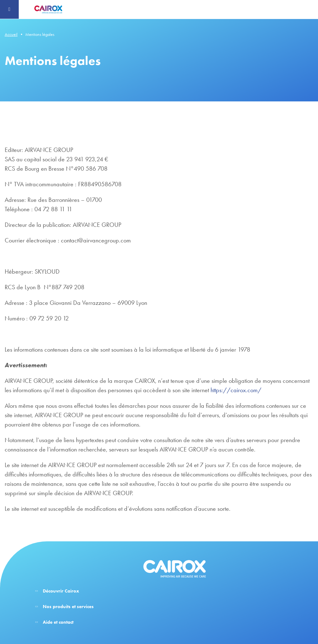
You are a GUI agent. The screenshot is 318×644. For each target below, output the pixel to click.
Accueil (11, 34)
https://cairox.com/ (236, 390)
